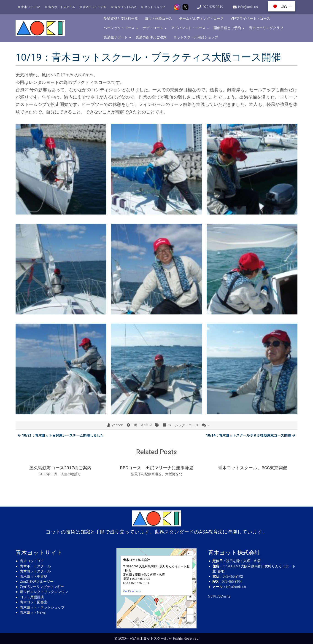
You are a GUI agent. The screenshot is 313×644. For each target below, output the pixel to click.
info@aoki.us (248, 7)
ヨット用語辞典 (32, 597)
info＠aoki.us (236, 587)
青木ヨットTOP (32, 561)
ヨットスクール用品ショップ (196, 37)
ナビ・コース (153, 28)
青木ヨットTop (31, 7)
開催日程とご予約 (227, 28)
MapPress (175, 626)
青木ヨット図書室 (34, 602)
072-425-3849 (213, 7)
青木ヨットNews (125, 7)
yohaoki (118, 425)
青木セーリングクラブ (266, 28)
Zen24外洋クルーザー (37, 582)
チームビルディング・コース (201, 19)
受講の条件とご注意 (151, 37)
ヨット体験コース (159, 19)
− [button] (190, 618)
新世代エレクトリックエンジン (44, 592)
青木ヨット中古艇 (95, 7)
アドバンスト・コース (188, 28)
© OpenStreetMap (188, 626)
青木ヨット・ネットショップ (42, 607)
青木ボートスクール (62, 7)
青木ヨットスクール (35, 571)
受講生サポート (116, 37)
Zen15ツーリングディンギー (42, 587)
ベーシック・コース (119, 28)
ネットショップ (155, 7)
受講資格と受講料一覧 (121, 19)
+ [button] (190, 611)
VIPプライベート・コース (250, 19)
